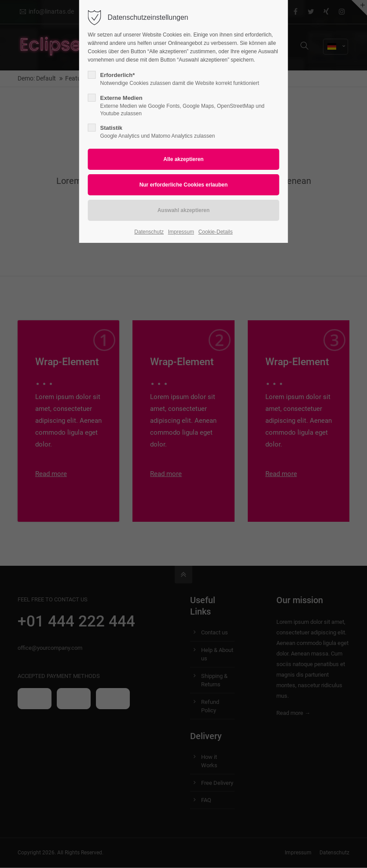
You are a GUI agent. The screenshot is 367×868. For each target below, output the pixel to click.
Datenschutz (149, 232)
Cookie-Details (216, 232)
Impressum (181, 232)
